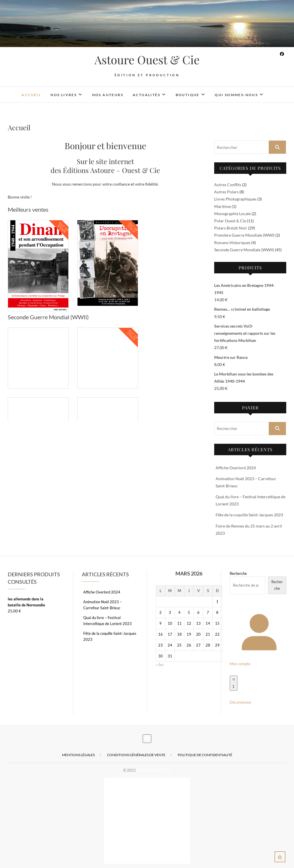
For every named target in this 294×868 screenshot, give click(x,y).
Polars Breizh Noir (231, 228)
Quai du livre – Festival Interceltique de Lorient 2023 (108, 621)
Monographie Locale (232, 214)
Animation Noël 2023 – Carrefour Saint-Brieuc (102, 605)
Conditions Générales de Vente (136, 755)
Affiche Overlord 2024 (236, 468)
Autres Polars (226, 192)
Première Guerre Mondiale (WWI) (244, 235)
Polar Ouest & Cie (230, 221)
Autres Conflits (228, 185)
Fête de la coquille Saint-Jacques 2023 (249, 515)
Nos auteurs (108, 95)
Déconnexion (240, 702)
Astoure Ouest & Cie (147, 60)
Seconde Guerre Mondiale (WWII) (244, 250)
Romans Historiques (232, 243)
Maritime (223, 206)
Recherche (238, 573)
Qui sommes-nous (236, 95)
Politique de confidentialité (205, 755)
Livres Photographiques (235, 199)
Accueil (31, 95)
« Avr (160, 665)
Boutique (188, 95)
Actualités (146, 95)
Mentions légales (78, 755)
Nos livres (64, 95)
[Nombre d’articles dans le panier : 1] (234, 683)
